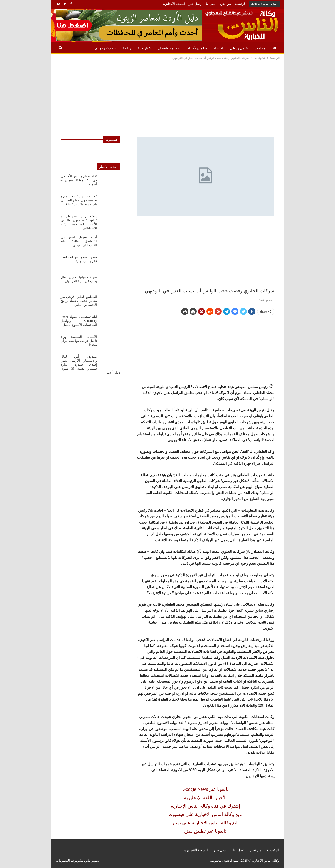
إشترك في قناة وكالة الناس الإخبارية (206, 806)
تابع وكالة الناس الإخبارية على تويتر (205, 823)
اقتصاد (218, 48)
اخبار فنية (145, 48)
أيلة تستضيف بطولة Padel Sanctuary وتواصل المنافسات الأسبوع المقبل (79, 321)
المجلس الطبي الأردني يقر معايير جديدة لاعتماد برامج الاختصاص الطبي (79, 301)
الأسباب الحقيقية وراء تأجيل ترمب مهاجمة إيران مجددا (79, 341)
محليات (260, 48)
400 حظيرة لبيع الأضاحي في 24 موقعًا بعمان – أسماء (79, 180)
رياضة (127, 48)
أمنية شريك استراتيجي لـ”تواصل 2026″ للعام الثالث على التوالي (79, 241)
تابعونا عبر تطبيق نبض (205, 831)
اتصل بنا (211, 4)
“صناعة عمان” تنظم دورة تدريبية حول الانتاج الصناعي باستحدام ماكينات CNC (79, 200)
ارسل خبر (196, 4)
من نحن (226, 4)
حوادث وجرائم (105, 48)
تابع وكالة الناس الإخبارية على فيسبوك (206, 814)
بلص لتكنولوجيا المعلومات (73, 861)
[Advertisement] (167, 95)
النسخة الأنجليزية (174, 4)
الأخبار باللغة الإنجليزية (205, 798)
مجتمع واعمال (169, 48)
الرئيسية (240, 4)
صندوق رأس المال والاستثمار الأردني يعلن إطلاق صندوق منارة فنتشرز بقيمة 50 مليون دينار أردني (90, 365)
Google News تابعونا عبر (205, 789)
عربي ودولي (239, 48)
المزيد (84, 48)
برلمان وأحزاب (196, 48)
